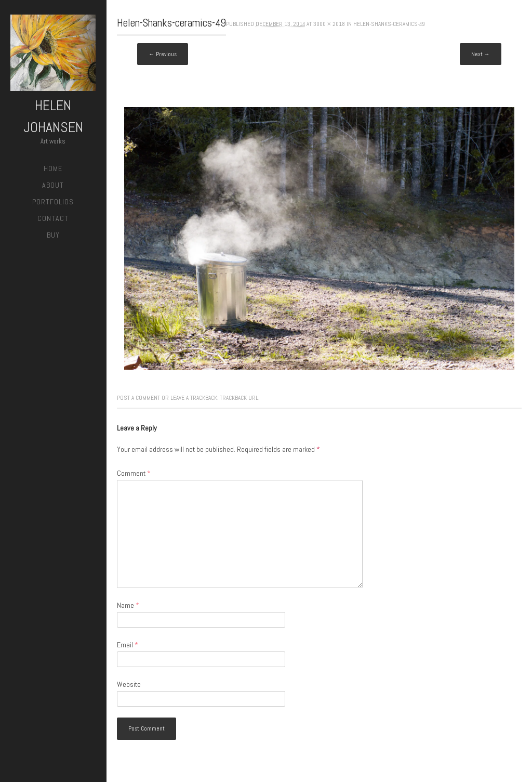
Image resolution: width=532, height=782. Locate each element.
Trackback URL (239, 398)
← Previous (163, 54)
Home (53, 168)
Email (128, 645)
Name (128, 605)
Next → (481, 54)
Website (129, 684)
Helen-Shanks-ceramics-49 (389, 24)
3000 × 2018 (329, 24)
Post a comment (138, 398)
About (53, 185)
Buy (53, 235)
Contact (53, 218)
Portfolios (53, 202)
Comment (134, 473)
